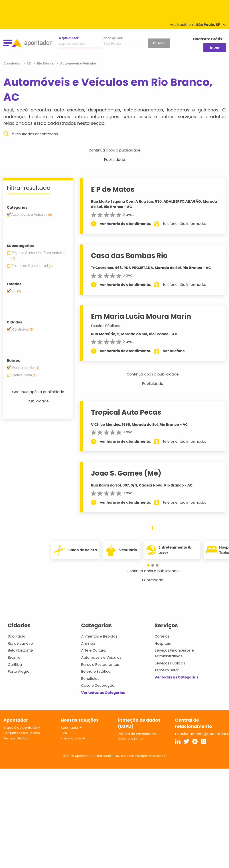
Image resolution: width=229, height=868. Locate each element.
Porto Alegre (19, 671)
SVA (64, 733)
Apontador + (71, 728)
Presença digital (74, 738)
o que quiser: (69, 38)
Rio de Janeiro (20, 643)
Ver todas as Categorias (103, 693)
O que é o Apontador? (22, 728)
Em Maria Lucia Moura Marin (141, 316)
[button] (150, 565)
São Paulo (17, 636)
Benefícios (90, 679)
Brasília (14, 657)
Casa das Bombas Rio (129, 256)
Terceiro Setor (167, 670)
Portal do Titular (131, 739)
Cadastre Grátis (208, 39)
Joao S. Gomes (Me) (126, 473)
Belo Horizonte (20, 650)
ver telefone (174, 351)
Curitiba (15, 665)
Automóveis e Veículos (101, 657)
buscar (159, 43)
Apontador (12, 63)
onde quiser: (113, 38)
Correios (162, 636)
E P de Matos (113, 189)
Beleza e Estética (96, 671)
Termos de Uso (16, 738)
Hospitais (163, 643)
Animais (88, 643)
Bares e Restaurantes (100, 665)
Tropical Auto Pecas (126, 412)
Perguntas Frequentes (22, 733)
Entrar (214, 48)
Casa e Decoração (98, 685)
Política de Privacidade (137, 734)
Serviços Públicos (170, 663)
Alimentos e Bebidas (99, 636)
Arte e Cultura (93, 650)
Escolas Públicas (106, 326)
